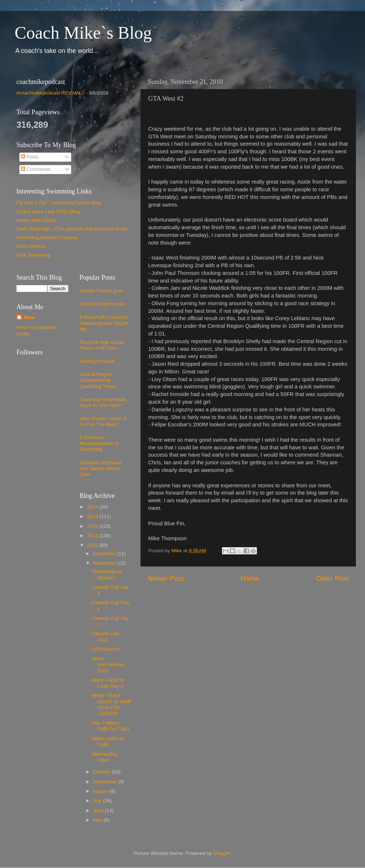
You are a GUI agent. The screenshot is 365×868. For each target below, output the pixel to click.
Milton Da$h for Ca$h (108, 742)
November (105, 563)
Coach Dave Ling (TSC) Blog (48, 212)
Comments (36, 169)
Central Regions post (103, 304)
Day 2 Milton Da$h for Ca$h (110, 726)
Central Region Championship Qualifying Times (98, 380)
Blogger (222, 853)
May (98, 820)
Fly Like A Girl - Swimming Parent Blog (59, 203)
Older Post (332, 578)
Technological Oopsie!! (107, 574)
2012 (93, 526)
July (98, 801)
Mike (29, 317)
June (99, 811)
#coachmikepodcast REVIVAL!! (51, 93)
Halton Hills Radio (36, 220)
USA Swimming (33, 255)
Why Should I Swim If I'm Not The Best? (103, 421)
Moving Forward (97, 361)
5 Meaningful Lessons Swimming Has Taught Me (104, 323)
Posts (30, 157)
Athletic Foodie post (101, 291)
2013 (93, 516)
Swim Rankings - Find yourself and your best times (72, 229)
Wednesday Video (105, 757)
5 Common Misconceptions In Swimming (99, 443)
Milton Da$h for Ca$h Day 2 (108, 683)
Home (250, 578)
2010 (93, 545)
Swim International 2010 (108, 665)
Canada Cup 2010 (105, 636)
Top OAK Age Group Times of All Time (102, 345)
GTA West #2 (106, 649)
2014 (93, 507)
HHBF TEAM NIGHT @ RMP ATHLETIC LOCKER (111, 704)
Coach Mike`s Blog (83, 33)
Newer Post (166, 578)
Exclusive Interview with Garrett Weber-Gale (101, 468)
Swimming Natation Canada (47, 237)
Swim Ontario (31, 246)
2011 (93, 536)
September (106, 782)
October (103, 772)
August (101, 791)
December (105, 554)
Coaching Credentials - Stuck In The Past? (105, 402)
